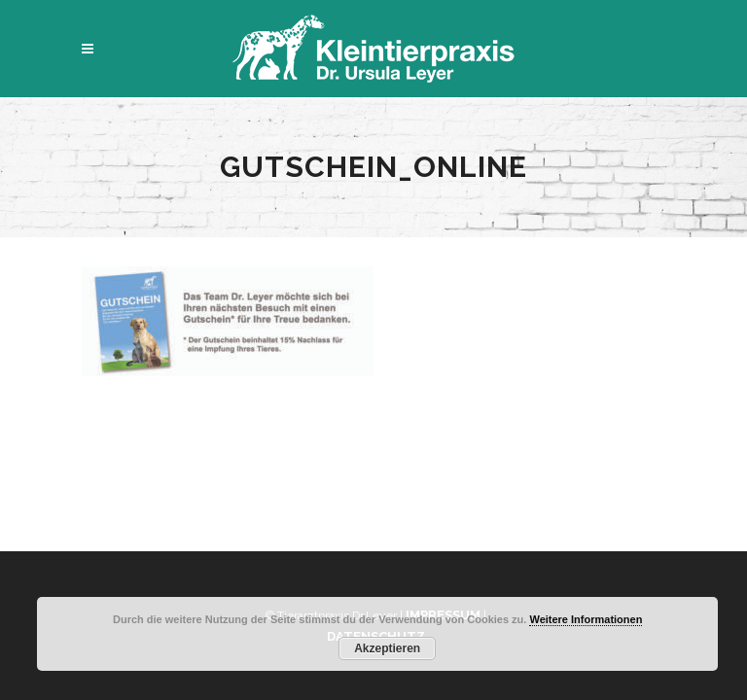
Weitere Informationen (586, 619)
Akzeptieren (387, 648)
